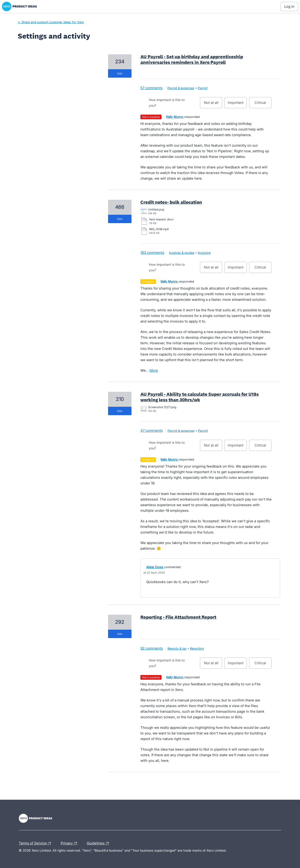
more (154, 370)
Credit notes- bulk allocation (171, 202)
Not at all (213, 104)
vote (120, 73)
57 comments (152, 88)
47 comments (152, 430)
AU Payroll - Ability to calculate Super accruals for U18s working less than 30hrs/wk (200, 397)
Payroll (203, 88)
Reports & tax (177, 648)
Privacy (70, 843)
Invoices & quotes (182, 253)
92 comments (152, 648)
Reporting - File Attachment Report (178, 617)
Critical (263, 104)
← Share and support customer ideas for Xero (51, 22)
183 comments (152, 252)
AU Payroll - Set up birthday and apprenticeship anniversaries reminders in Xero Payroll (192, 59)
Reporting (197, 648)
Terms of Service (36, 843)
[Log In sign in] (289, 7)
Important (237, 104)
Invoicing (204, 253)
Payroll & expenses (181, 88)
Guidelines (99, 843)
